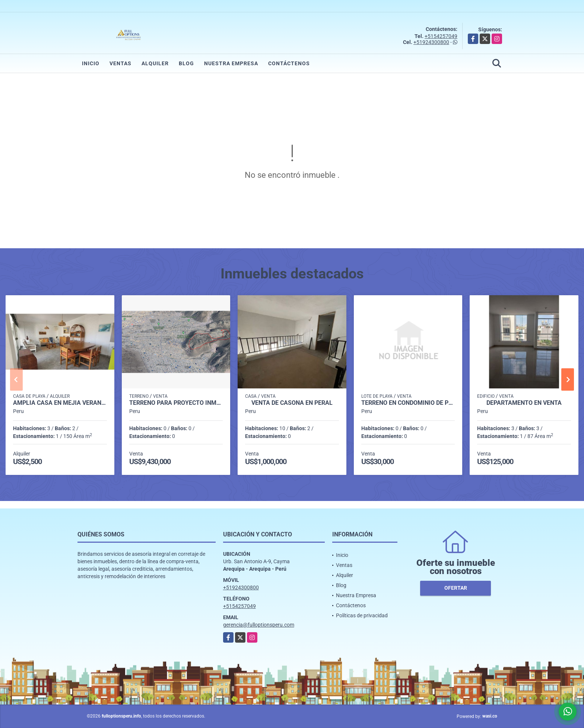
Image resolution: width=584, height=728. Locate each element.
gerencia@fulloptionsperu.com (259, 625)
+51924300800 (431, 42)
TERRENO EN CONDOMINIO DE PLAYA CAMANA (408, 403)
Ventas (120, 63)
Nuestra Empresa (231, 63)
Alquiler (155, 63)
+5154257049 (441, 36)
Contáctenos (289, 63)
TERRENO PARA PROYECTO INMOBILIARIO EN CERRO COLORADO (176, 403)
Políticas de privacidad (362, 615)
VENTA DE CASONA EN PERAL (292, 403)
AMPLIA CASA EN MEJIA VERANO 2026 (60, 403)
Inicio (91, 63)
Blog (186, 63)
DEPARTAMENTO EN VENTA (524, 403)
